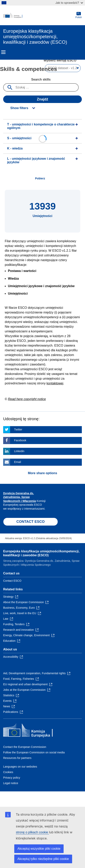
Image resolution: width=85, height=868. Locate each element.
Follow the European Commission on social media (34, 752)
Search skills (41, 79)
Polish (79, 15)
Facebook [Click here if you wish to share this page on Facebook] (20, 440)
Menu (3, 52)
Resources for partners (17, 758)
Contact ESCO (12, 581)
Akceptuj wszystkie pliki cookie (39, 849)
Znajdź (42, 99)
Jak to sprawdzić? (69, 3)
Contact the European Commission (25, 747)
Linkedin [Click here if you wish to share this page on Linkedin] (19, 451)
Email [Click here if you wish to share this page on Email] (18, 462)
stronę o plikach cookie (32, 832)
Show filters (19, 108)
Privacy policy (12, 778)
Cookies (8, 772)
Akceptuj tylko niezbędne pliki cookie (43, 859)
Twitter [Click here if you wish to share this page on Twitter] (18, 429)
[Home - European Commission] (39, 15)
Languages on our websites (20, 767)
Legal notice (11, 783)
